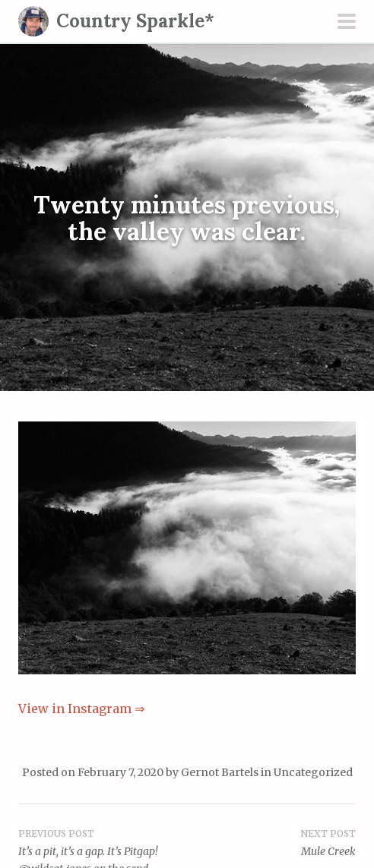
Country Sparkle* (135, 21)
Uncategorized (313, 772)
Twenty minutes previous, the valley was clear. (187, 217)
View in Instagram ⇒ (81, 709)
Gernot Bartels (220, 772)
